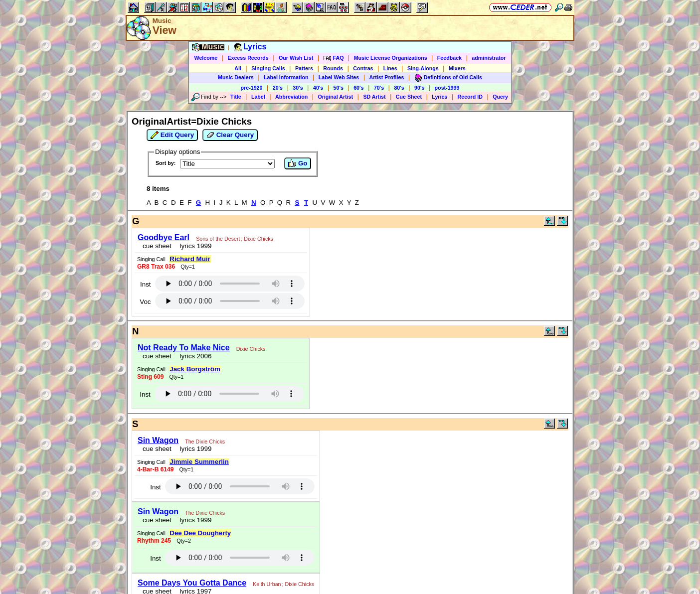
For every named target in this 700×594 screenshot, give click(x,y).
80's (399, 88)
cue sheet (157, 246)
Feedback (449, 58)
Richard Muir (190, 259)
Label (258, 97)
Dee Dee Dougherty (200, 533)
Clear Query (230, 135)
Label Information (286, 77)
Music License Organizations (391, 58)
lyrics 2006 (194, 356)
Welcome (206, 58)
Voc (145, 302)
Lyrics (439, 97)
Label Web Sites (339, 77)
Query (500, 97)
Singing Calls (268, 68)
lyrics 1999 (194, 246)
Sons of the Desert (218, 239)
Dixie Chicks (259, 239)
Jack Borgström (195, 369)
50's (339, 88)
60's (358, 88)
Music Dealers (236, 77)
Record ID (470, 97)
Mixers (457, 68)
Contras (363, 68)
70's (379, 88)
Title (236, 97)
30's (298, 88)
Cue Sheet (409, 97)
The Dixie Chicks (205, 442)
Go (298, 163)
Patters (304, 68)
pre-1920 (252, 88)
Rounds (333, 68)
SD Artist (374, 97)
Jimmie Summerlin (199, 462)
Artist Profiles (387, 77)
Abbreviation (291, 97)
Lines (390, 68)
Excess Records (248, 58)
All (238, 68)
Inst (145, 284)
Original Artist (335, 97)
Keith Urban (267, 584)
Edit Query (172, 135)
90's (419, 88)
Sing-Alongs (423, 68)
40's (318, 88)
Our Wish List (296, 58)
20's (278, 88)
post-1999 (447, 88)
